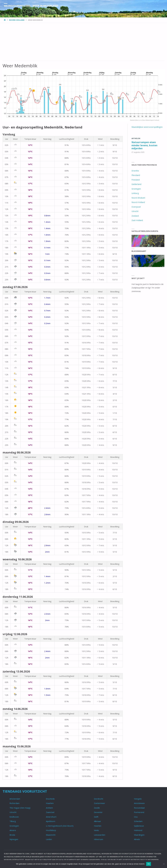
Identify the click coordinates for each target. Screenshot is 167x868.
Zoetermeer (99, 803)
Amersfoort (51, 817)
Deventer (98, 812)
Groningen (136, 189)
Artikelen (136, 138)
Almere (13, 830)
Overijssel (136, 207)
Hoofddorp (51, 830)
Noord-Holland (17, 20)
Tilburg (13, 821)
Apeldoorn (51, 821)
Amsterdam (15, 799)
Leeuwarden (100, 835)
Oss (136, 817)
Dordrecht (99, 799)
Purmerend (139, 812)
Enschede (50, 799)
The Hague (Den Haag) (20, 808)
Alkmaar (97, 821)
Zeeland (135, 216)
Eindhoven (14, 817)
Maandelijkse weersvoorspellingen (147, 127)
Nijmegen (14, 839)
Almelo (137, 839)
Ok (149, 864)
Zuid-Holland (137, 220)
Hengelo (138, 799)
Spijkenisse (139, 826)
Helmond (138, 830)
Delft (96, 817)
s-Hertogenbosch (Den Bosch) (60, 826)
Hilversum (99, 839)
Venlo (96, 830)
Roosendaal (139, 808)
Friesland (136, 180)
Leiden (49, 839)
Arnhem (49, 808)
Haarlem (50, 803)
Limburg (135, 193)
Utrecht (135, 211)
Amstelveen (139, 803)
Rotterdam (14, 803)
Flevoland (136, 175)
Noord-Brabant (138, 198)
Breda (12, 835)
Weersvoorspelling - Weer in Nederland (31, 6)
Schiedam (138, 821)
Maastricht (51, 835)
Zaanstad (50, 812)
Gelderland (136, 184)
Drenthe (135, 171)
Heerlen (98, 826)
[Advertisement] (81, 41)
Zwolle (97, 808)
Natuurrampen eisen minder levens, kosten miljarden (144, 145)
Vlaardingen (139, 835)
